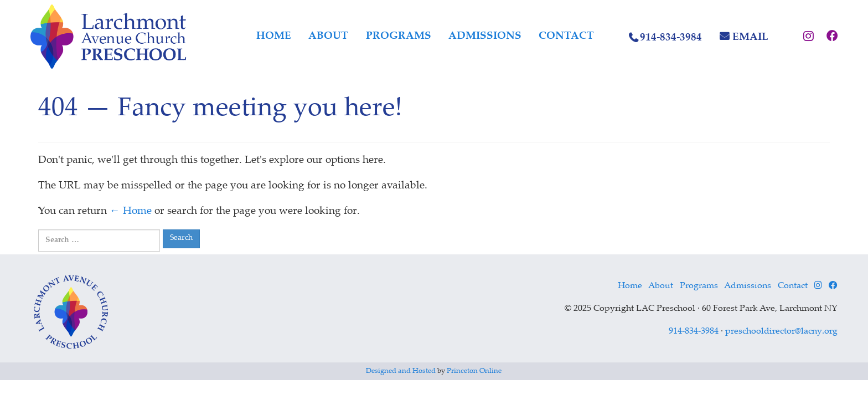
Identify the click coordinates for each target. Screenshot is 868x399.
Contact (566, 36)
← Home (131, 211)
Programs (399, 36)
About (328, 36)
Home (274, 36)
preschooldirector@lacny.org (781, 332)
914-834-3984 (671, 38)
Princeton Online (474, 372)
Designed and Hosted (401, 372)
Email (750, 37)
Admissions (485, 36)
